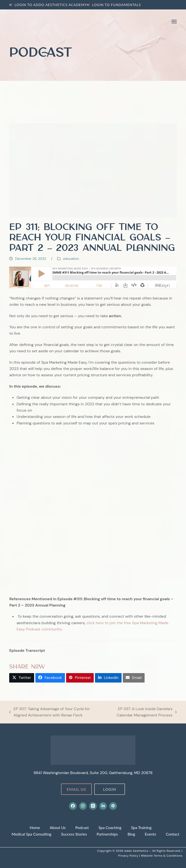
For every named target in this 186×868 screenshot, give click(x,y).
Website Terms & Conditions (162, 856)
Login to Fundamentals (116, 5)
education (71, 259)
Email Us (76, 789)
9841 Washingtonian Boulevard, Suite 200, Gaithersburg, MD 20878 (93, 773)
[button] (174, 22)
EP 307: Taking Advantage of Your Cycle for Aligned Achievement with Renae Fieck (49, 712)
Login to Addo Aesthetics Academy (51, 5)
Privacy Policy (129, 856)
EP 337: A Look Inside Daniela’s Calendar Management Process (141, 712)
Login (109, 789)
